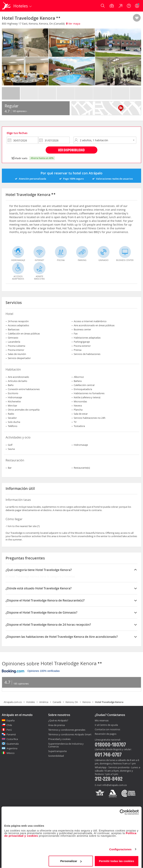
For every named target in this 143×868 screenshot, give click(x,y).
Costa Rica (12, 739)
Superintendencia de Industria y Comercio (66, 745)
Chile (9, 725)
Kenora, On (72, 702)
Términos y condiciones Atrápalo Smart (70, 734)
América (44, 702)
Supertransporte (57, 751)
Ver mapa (73, 24)
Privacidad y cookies (59, 739)
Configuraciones (120, 848)
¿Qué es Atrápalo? (58, 720)
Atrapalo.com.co (13, 702)
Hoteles (31, 702)
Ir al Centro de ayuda (106, 725)
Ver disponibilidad (71, 150)
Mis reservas (102, 721)
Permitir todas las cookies (117, 860)
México (11, 753)
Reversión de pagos (106, 734)
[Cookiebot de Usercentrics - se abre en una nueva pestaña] (122, 811)
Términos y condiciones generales (67, 730)
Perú (9, 730)
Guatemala (13, 744)
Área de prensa (57, 725)
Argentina (12, 748)
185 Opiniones (20, 111)
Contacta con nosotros (107, 730)
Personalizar (71, 860)
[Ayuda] (129, 6)
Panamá (11, 734)
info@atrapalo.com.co (115, 785)
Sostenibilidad (56, 756)
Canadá (57, 702)
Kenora (86, 702)
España (11, 720)
